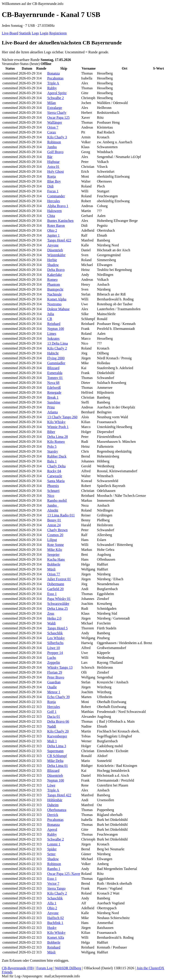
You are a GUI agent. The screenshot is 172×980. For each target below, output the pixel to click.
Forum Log (44, 968)
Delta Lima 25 (57, 609)
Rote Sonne (55, 545)
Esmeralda (55, 373)
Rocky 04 (54, 471)
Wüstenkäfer (56, 255)
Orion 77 (53, 574)
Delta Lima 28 (57, 437)
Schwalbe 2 (55, 98)
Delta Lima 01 (57, 766)
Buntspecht (55, 289)
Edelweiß (54, 388)
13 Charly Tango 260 (62, 417)
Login (44, 33)
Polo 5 (52, 446)
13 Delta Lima (57, 343)
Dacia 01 (53, 717)
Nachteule (54, 294)
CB (49, 319)
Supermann (55, 751)
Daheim (53, 805)
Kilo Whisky (56, 422)
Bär (50, 157)
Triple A (53, 83)
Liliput (52, 540)
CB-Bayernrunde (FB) (18, 968)
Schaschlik (55, 633)
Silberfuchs (55, 643)
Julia (50, 314)
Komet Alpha (57, 299)
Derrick (53, 815)
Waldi (51, 623)
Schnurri (53, 491)
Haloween (54, 211)
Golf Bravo (55, 152)
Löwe (51, 785)
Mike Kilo (55, 550)
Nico (51, 496)
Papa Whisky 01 (59, 599)
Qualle (52, 687)
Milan (51, 103)
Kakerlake (55, 275)
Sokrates (53, 338)
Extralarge (55, 108)
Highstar (53, 162)
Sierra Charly (57, 113)
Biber (51, 432)
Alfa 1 (52, 903)
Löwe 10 (53, 648)
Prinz (51, 407)
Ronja (51, 176)
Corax (51, 132)
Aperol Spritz (57, 93)
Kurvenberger (57, 736)
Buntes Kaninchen (60, 221)
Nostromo (54, 304)
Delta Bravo (56, 270)
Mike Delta (55, 761)
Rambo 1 (54, 869)
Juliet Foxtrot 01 (59, 579)
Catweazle (55, 476)
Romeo (52, 280)
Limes (52, 334)
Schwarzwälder (58, 604)
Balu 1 (52, 461)
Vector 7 (53, 883)
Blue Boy (54, 181)
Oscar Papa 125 (58, 118)
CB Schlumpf (57, 756)
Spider (52, 849)
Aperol (52, 829)
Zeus (51, 613)
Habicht (53, 353)
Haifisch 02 (55, 918)
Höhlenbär (55, 800)
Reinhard (54, 324)
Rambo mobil (57, 500)
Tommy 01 (55, 378)
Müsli (51, 569)
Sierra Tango (56, 888)
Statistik (25, 33)
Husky (52, 928)
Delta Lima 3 (57, 746)
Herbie (52, 260)
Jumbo (52, 147)
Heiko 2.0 (54, 618)
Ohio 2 (52, 230)
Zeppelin (53, 663)
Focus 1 (53, 191)
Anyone (53, 245)
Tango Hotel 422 (59, 240)
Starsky (52, 451)
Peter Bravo (56, 677)
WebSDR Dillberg (68, 968)
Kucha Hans (56, 559)
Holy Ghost (55, 172)
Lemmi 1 (54, 844)
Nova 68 (53, 383)
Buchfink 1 (55, 923)
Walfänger (55, 122)
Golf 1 (52, 712)
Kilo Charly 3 (57, 137)
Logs (35, 33)
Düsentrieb (55, 250)
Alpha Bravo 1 (58, 206)
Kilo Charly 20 (58, 731)
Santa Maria (56, 481)
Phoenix (53, 486)
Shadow (53, 265)
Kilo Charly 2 (57, 348)
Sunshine (54, 402)
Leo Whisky (56, 638)
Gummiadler (56, 363)
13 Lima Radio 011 (61, 515)
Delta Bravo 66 (58, 721)
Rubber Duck (57, 456)
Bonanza (53, 73)
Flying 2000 (56, 358)
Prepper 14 (55, 653)
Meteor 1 (54, 692)
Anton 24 (54, 525)
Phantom (53, 284)
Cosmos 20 (55, 535)
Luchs (51, 658)
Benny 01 (54, 520)
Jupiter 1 (53, 235)
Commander (56, 196)
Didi (50, 186)
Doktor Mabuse (58, 309)
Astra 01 (53, 167)
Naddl (51, 726)
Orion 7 (53, 127)
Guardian (54, 682)
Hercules (53, 201)
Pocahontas (55, 78)
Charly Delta (56, 466)
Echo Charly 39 (58, 697)
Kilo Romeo (56, 442)
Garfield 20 (55, 589)
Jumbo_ (53, 505)
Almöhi (53, 510)
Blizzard (53, 368)
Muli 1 (52, 741)
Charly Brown (57, 530)
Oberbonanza (57, 810)
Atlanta (52, 412)
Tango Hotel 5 (57, 628)
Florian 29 (55, 672)
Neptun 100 (56, 329)
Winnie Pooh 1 (58, 427)
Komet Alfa (56, 937)
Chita (51, 216)
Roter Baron (56, 226)
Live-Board (10, 33)
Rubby (52, 88)
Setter (51, 854)
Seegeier (53, 555)
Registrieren (58, 33)
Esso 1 (52, 594)
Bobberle (54, 564)
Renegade (54, 392)
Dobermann (56, 584)
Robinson (54, 142)
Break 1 (53, 397)
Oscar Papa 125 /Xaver (64, 874)
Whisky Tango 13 (60, 667)
